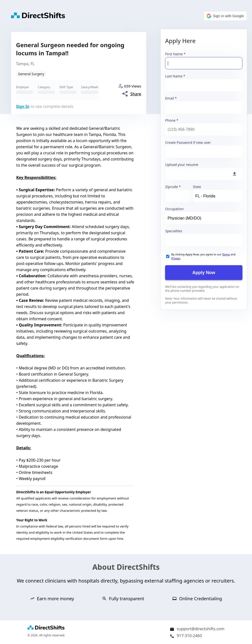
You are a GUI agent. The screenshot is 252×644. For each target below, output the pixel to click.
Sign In (23, 106)
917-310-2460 (189, 636)
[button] (225, 16)
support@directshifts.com (201, 629)
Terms (226, 254)
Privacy (176, 258)
